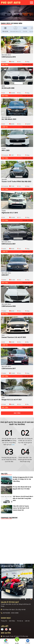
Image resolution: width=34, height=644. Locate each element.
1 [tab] (16, 18)
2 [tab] (18, 18)
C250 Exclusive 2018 (9, 57)
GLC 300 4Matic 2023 (9, 119)
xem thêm (17, 413)
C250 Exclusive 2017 (9, 368)
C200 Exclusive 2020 (9, 306)
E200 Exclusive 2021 (9, 244)
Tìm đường (6, 641)
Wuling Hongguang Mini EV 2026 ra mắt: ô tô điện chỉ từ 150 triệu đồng (23, 479)
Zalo (13, 445)
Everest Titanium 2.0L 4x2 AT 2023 (14, 337)
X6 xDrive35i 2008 (8, 88)
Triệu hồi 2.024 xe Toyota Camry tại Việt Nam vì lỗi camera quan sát (21, 508)
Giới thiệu (12, 621)
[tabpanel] (17, 10)
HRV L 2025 (6, 150)
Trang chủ (4, 621)
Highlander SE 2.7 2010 (10, 213)
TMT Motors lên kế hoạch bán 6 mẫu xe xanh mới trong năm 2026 (23, 498)
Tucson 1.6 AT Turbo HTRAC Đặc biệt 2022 (16, 181)
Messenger (28, 641)
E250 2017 (5, 275)
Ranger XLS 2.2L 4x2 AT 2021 (12, 400)
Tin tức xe (20, 621)
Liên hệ (27, 621)
